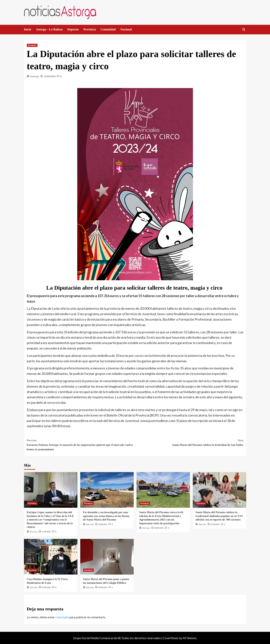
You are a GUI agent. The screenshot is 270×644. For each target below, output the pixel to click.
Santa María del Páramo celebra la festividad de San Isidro (189, 442)
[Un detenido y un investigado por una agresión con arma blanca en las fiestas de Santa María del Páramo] (107, 490)
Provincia (90, 29)
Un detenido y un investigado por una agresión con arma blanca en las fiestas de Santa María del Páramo (106, 516)
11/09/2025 (46, 532)
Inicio (28, 29)
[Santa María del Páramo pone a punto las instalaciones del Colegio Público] (107, 557)
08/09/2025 (159, 528)
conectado (62, 617)
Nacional (126, 29)
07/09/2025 (215, 524)
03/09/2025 (103, 587)
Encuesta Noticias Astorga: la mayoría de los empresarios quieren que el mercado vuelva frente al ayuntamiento (81, 444)
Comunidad (108, 29)
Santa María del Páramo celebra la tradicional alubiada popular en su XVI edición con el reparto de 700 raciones (219, 516)
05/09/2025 (46, 587)
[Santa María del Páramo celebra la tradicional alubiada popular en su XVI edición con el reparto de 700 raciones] (219, 490)
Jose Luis (35, 76)
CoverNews (171, 638)
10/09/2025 (103, 524)
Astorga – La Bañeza (49, 29)
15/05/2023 (50, 76)
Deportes (73, 29)
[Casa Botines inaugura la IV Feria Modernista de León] (51, 557)
